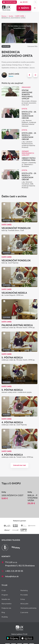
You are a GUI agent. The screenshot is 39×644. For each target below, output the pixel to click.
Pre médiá (24, 595)
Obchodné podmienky (28, 608)
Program (5, 595)
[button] (30, 75)
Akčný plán (24, 604)
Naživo (24, 8)
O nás (4, 590)
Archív (24, 2)
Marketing (24, 590)
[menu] (35, 8)
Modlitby (5, 617)
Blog (3, 612)
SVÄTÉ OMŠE (20, 16)
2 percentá (24, 612)
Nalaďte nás (6, 599)
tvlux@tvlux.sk (12, 576)
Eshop (23, 599)
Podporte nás (10, 2)
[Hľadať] (35, 2)
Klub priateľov (7, 604)
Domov (4, 16)
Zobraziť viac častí (20, 465)
